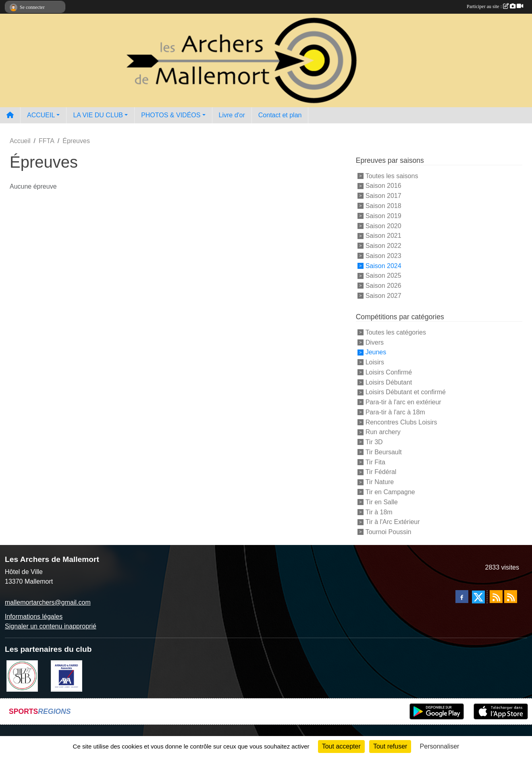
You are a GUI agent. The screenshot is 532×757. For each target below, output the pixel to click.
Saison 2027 (383, 296)
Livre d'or (232, 115)
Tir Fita (375, 462)
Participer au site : (495, 6)
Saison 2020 (383, 226)
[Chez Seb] (22, 675)
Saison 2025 (383, 276)
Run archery (383, 432)
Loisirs (375, 362)
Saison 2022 (383, 246)
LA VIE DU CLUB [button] (98, 115)
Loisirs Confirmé (389, 372)
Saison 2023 (383, 256)
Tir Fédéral (381, 472)
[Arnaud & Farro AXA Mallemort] (66, 675)
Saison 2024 (383, 265)
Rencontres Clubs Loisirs (401, 422)
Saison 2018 (383, 206)
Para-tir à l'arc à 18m (395, 412)
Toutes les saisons (392, 176)
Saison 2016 (383, 186)
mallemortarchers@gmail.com (48, 602)
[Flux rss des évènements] (511, 597)
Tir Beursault (384, 452)
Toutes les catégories (396, 332)
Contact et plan (280, 115)
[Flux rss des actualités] (496, 597)
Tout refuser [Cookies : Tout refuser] (390, 746)
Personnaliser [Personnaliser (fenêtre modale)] (440, 746)
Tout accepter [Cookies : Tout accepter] (341, 746)
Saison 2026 (383, 286)
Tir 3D (374, 442)
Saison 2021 (383, 236)
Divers (375, 342)
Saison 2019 (383, 216)
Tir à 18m (379, 512)
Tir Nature (380, 482)
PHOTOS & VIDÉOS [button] (171, 115)
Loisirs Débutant (389, 382)
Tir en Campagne (390, 492)
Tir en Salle (382, 502)
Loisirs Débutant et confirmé (406, 392)
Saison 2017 (383, 196)
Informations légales (34, 617)
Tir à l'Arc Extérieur (393, 522)
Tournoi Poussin (389, 532)
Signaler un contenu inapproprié (51, 626)
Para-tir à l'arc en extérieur (403, 402)
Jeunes (376, 352)
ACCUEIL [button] (41, 115)
